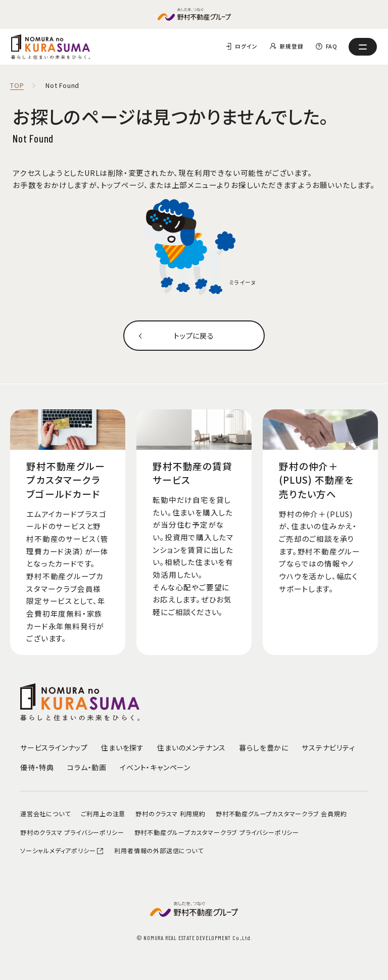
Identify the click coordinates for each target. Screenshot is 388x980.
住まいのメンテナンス (191, 748)
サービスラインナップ (54, 748)
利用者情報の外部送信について (159, 850)
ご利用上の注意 (103, 813)
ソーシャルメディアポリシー (62, 850)
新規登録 (291, 46)
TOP (17, 86)
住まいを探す (123, 748)
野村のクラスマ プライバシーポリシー (72, 832)
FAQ (332, 46)
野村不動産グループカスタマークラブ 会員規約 (281, 813)
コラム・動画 (87, 767)
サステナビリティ (328, 748)
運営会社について (45, 813)
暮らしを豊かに (264, 748)
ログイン (246, 46)
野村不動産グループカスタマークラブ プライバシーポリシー (217, 832)
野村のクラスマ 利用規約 (171, 813)
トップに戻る (194, 335)
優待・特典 (37, 767)
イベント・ (155, 767)
